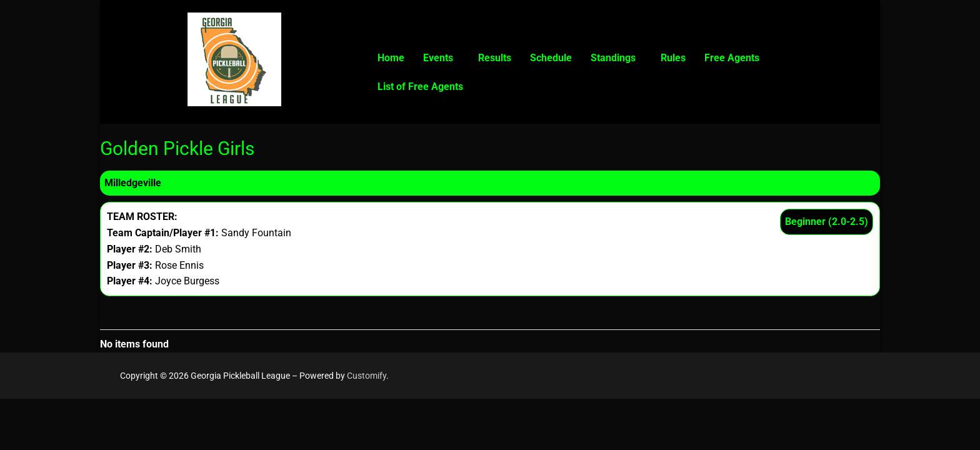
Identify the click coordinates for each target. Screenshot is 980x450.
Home (391, 58)
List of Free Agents (420, 87)
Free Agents (732, 58)
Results (495, 58)
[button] (441, 58)
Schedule (551, 58)
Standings (613, 58)
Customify (367, 376)
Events (438, 58)
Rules (673, 58)
